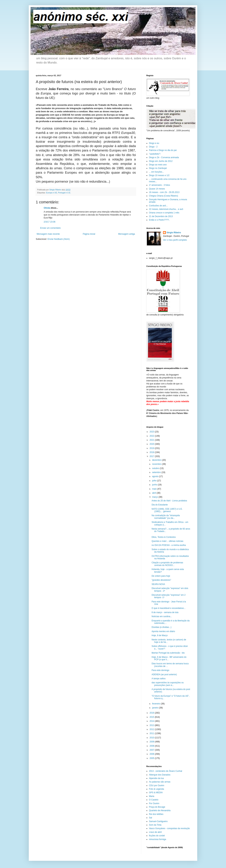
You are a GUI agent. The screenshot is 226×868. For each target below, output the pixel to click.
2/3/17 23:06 (50, 222)
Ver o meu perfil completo (175, 240)
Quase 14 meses (157, 189)
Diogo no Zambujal (158, 168)
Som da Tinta (155, 825)
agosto (156, 476)
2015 (152, 717)
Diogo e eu (154, 143)
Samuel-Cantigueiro (158, 821)
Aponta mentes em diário (163, 631)
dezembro (157, 460)
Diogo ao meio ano (158, 165)
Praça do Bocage (157, 807)
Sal (150, 818)
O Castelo (154, 800)
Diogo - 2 (153, 147)
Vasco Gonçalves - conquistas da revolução (169, 828)
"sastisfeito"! (155, 154)
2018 (152, 452)
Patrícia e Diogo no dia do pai (163, 150)
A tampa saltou (159, 679)
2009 (152, 742)
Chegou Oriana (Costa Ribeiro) (163, 196)
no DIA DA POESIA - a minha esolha (169, 545)
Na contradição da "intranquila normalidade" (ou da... (166, 517)
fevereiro (157, 704)
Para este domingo (160, 670)
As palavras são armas (160, 782)
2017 (152, 456)
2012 (152, 729)
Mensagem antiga (127, 234)
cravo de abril (155, 832)
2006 (152, 754)
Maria (152, 796)
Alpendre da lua (156, 778)
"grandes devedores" (161, 580)
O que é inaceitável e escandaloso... (169, 608)
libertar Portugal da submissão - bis (168, 653)
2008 (152, 746)
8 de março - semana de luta (165, 612)
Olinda (47, 208)
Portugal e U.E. (64, 193)
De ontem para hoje (161, 576)
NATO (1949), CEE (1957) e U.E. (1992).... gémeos (167, 510)
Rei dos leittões (156, 814)
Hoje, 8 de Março (160, 635)
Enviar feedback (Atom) (59, 239)
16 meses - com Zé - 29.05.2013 (164, 192)
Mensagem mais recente (48, 234)
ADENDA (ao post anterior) (164, 674)
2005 (152, 758)
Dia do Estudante (160, 505)
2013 (152, 725)
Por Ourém (154, 803)
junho (155, 485)
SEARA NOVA (158, 584)
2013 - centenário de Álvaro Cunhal (166, 771)
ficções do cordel (157, 836)
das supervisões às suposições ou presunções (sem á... (168, 684)
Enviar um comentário (50, 228)
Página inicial (89, 234)
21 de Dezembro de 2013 (161, 216)
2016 (152, 713)
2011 (152, 733)
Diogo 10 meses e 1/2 (159, 175)
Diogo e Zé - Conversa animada (164, 157)
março (155, 497)
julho (155, 481)
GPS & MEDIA (156, 793)
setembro (157, 472)
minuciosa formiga (157, 839)
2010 (152, 738)
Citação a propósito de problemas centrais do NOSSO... (167, 564)
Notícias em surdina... (162, 616)
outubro (156, 468)
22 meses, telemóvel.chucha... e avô (166, 209)
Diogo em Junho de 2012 (161, 161)
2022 (152, 436)
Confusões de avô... (158, 206)
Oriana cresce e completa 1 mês (164, 213)
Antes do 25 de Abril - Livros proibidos (169, 501)
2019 (152, 448)
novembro (157, 464)
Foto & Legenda (156, 789)
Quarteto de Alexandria (160, 810)
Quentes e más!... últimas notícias (167, 541)
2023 (152, 432)
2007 (152, 750)
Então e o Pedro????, (159, 220)
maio (155, 489)
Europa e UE (52, 193)
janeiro (156, 708)
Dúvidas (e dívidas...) (162, 627)
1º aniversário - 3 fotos (159, 185)
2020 (152, 444)
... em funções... (156, 172)
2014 (152, 721)
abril (154, 493)
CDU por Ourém (157, 785)
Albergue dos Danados (160, 775)
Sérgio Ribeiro (174, 233)
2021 (152, 440)
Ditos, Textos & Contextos (164, 537)
